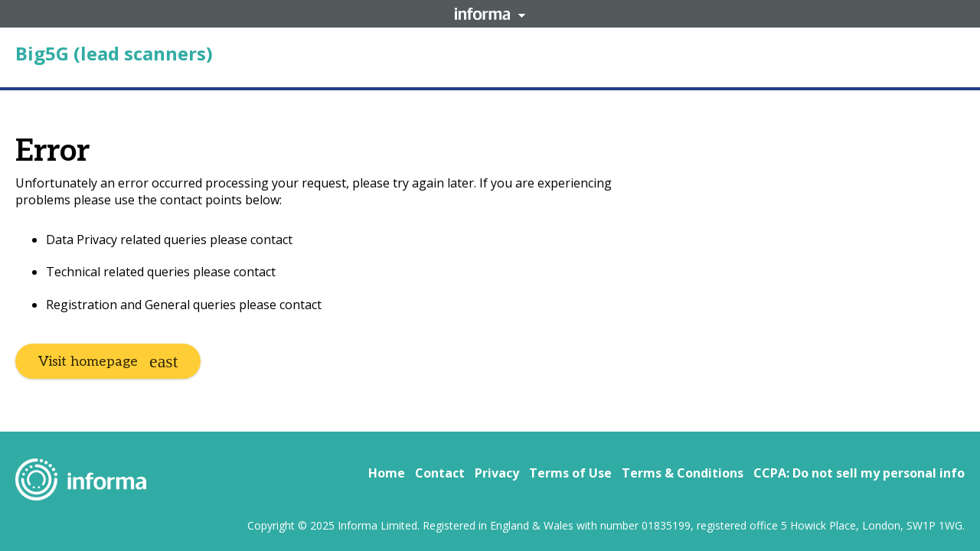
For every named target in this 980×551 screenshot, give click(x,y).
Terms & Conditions (683, 473)
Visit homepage (88, 362)
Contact (440, 473)
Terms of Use (570, 473)
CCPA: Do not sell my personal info (859, 473)
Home (387, 473)
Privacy (497, 473)
